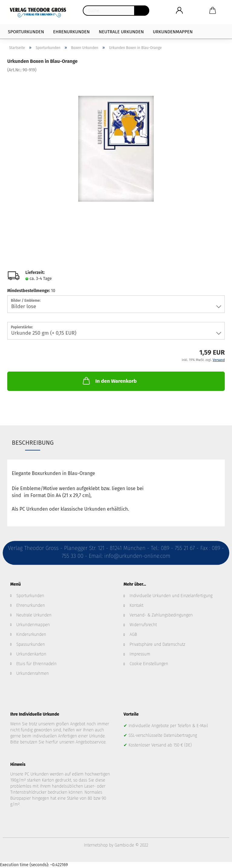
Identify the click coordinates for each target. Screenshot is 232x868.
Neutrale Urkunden (121, 32)
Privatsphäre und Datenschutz (157, 644)
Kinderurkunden (31, 634)
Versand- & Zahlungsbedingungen (161, 615)
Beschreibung (33, 443)
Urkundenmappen (173, 32)
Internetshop (96, 845)
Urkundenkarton (31, 654)
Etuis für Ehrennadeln (36, 664)
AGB (133, 634)
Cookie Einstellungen (149, 664)
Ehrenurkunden (71, 32)
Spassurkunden (31, 644)
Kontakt (137, 605)
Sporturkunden (26, 32)
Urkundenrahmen (33, 673)
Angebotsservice (91, 742)
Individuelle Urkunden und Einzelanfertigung (171, 596)
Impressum (140, 654)
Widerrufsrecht (143, 625)
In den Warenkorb (109, 381)
